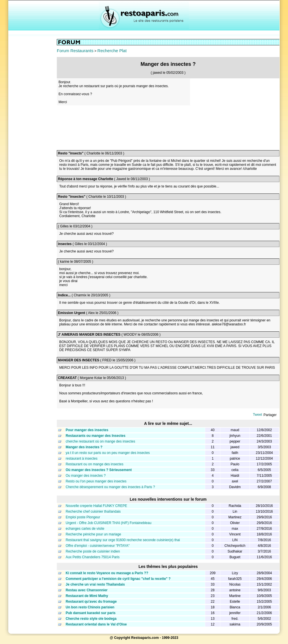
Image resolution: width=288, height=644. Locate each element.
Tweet (257, 415)
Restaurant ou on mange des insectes (94, 464)
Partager (270, 415)
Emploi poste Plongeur (83, 517)
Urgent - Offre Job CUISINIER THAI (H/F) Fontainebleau (108, 523)
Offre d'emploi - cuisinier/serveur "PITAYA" (98, 546)
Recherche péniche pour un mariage (93, 534)
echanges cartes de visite (85, 529)
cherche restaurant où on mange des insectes (100, 441)
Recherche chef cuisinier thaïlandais (93, 511)
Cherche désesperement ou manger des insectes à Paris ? (110, 487)
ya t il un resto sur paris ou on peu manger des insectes (108, 453)
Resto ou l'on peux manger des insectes (96, 481)
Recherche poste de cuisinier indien (93, 551)
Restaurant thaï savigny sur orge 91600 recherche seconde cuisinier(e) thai (123, 540)
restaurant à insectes (81, 458)
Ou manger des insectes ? (86, 476)
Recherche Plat (112, 51)
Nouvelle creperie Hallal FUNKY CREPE (96, 506)
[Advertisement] (33, 125)
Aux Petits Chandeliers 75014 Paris (93, 557)
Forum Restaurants (75, 51)
